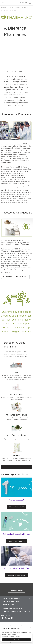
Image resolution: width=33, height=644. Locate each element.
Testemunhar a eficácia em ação (15, 277)
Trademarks (26, 625)
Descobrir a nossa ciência (16, 575)
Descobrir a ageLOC (16, 507)
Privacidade (6, 625)
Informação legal (16, 625)
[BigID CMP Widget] (16, 635)
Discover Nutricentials (17, 541)
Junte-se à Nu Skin (16, 590)
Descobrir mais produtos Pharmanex (16, 467)
